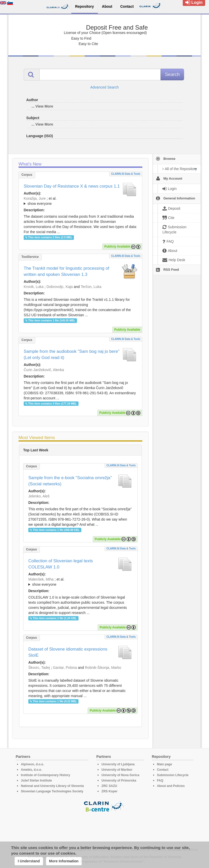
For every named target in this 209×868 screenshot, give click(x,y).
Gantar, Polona (65, 668)
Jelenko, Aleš (39, 496)
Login (194, 2)
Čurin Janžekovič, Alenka (44, 370)
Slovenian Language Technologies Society (52, 791)
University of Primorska (119, 781)
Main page (165, 764)
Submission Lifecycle (173, 775)
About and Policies (171, 786)
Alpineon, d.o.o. (32, 764)
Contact (163, 770)
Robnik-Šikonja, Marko (103, 668)
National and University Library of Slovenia (52, 786)
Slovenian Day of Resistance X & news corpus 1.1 (72, 186)
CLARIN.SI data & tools (126, 174)
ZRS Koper (109, 791)
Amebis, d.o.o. (31, 770)
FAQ (160, 781)
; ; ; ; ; (80, 582)
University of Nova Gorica (120, 775)
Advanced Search (105, 87)
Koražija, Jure (35, 198)
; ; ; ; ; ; (80, 201)
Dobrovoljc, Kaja (60, 287)
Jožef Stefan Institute (36, 781)
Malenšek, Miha (41, 579)
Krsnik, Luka (34, 287)
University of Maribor (117, 770)
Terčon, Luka (91, 287)
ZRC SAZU (109, 786)
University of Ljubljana (118, 764)
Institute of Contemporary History (45, 775)
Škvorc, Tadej (39, 668)
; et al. (80, 201)
